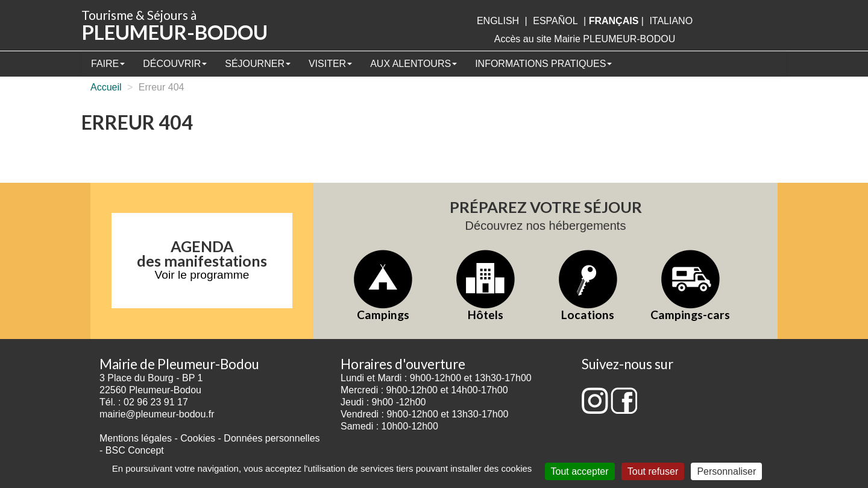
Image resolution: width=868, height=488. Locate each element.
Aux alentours (414, 64)
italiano (671, 21)
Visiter (330, 64)
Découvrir (175, 64)
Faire (108, 64)
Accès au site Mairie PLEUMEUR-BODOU (585, 39)
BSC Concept (135, 450)
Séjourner (258, 64)
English (498, 21)
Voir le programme (202, 275)
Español (555, 21)
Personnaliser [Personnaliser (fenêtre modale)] (726, 471)
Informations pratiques (543, 64)
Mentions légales (136, 438)
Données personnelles (272, 438)
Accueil (106, 87)
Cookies (198, 438)
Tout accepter (580, 471)
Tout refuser (653, 471)
